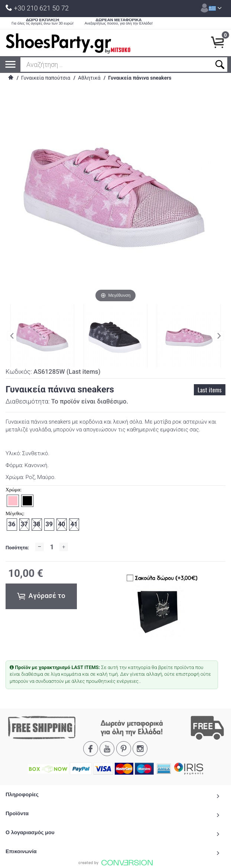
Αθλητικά (89, 78)
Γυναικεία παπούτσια (46, 78)
